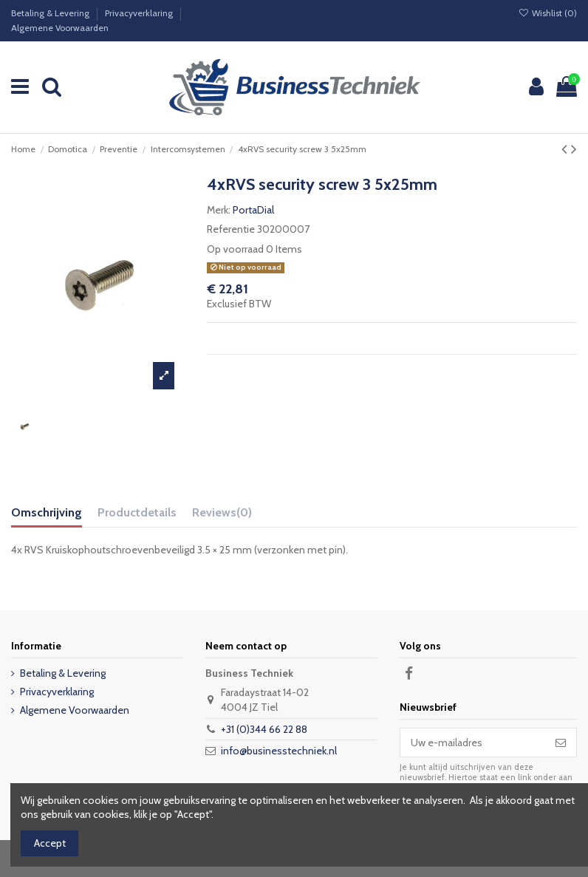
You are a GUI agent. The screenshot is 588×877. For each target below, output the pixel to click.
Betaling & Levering (51, 13)
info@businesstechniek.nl (279, 751)
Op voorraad (235, 249)
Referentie (231, 229)
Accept (50, 843)
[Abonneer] (561, 743)
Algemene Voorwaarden (60, 28)
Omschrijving (47, 512)
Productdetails (137, 512)
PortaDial (253, 210)
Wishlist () (548, 13)
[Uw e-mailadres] (473, 743)
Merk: (219, 210)
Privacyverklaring (140, 13)
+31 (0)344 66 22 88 (264, 729)
